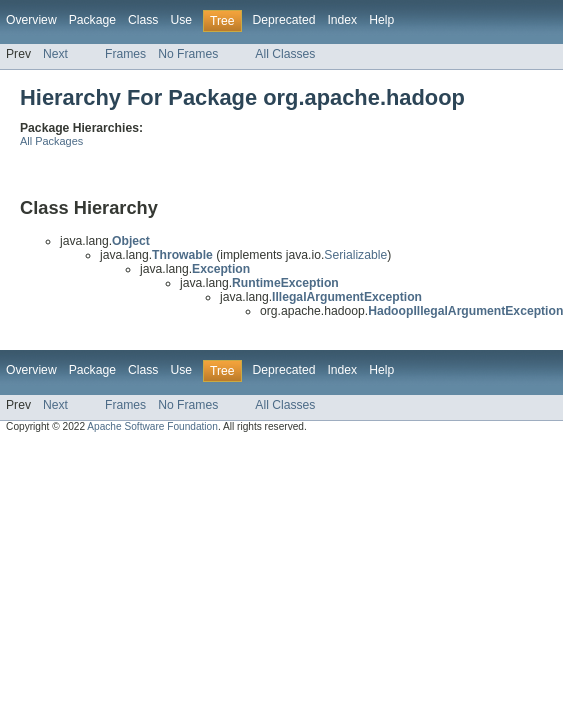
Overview (31, 20)
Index (342, 20)
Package (92, 20)
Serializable (355, 255)
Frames (125, 54)
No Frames (188, 54)
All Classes (285, 54)
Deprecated (284, 20)
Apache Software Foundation (152, 426)
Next (55, 54)
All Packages (51, 141)
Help (381, 20)
